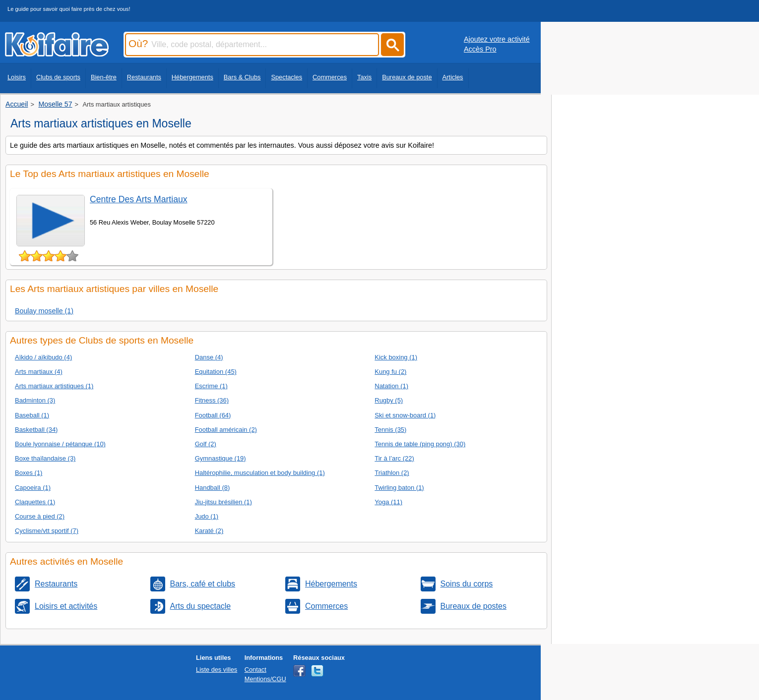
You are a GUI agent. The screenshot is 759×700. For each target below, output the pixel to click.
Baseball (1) (32, 415)
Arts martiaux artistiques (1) (54, 386)
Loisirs (17, 77)
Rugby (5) (389, 400)
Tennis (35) (390, 430)
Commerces (330, 77)
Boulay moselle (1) (44, 311)
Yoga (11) (388, 502)
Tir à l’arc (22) (394, 458)
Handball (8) (213, 488)
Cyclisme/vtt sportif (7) (47, 531)
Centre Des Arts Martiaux (139, 199)
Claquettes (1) (35, 502)
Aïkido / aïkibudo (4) (43, 357)
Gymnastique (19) (221, 458)
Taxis (364, 77)
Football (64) (213, 415)
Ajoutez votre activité (497, 39)
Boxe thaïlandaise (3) (45, 458)
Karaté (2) (209, 531)
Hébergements (192, 77)
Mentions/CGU (265, 679)
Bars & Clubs (242, 77)
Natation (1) (391, 386)
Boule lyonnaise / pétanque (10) (60, 444)
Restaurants (144, 77)
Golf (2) (206, 444)
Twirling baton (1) (399, 488)
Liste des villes (217, 670)
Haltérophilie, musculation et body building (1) (260, 473)
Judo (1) (207, 516)
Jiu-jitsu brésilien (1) (223, 502)
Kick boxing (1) (396, 357)
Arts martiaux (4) (39, 372)
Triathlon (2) (392, 473)
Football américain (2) (226, 430)
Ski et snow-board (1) (405, 415)
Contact (255, 670)
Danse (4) (209, 357)
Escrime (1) (211, 386)
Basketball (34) (36, 430)
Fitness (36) (212, 400)
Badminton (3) (35, 400)
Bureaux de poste (407, 77)
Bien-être (104, 77)
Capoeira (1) (33, 488)
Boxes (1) (29, 473)
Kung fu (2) (390, 372)
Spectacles (286, 77)
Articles (453, 77)
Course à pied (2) (40, 516)
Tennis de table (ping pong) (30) (420, 444)
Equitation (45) (216, 372)
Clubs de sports (58, 77)
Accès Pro (480, 49)
